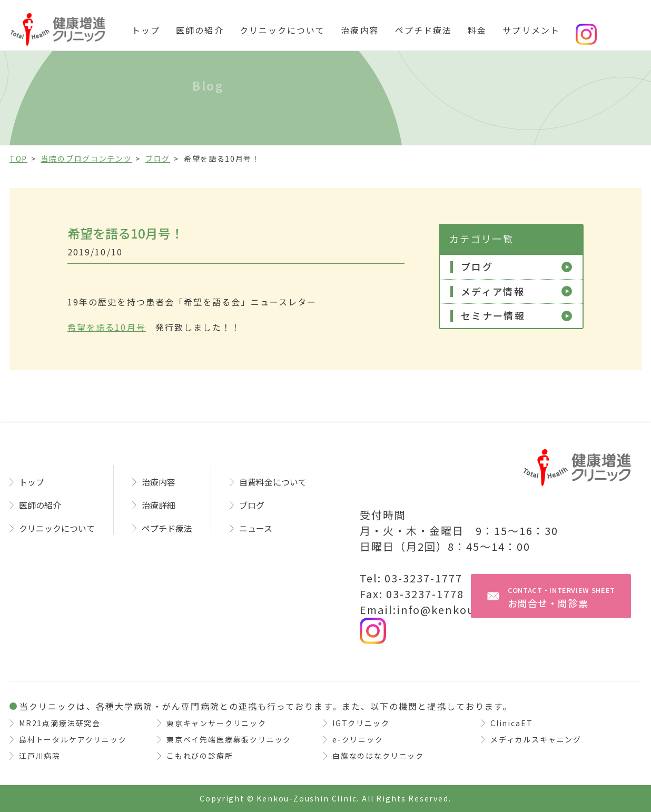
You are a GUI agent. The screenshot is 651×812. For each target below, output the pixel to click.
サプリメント (531, 30)
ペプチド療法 (423, 30)
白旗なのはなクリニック (378, 756)
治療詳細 (159, 505)
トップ (146, 30)
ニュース (256, 528)
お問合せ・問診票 (561, 597)
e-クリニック (358, 739)
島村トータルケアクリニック (73, 739)
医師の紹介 (200, 30)
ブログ (477, 267)
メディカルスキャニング (536, 739)
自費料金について (273, 482)
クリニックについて (283, 30)
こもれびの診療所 (200, 756)
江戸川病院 (40, 756)
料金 (477, 30)
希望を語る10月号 (107, 327)
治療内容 (360, 30)
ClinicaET (511, 723)
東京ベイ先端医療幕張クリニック (229, 739)
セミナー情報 (493, 316)
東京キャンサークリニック (216, 723)
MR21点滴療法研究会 (60, 723)
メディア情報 (493, 292)
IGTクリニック (361, 723)
